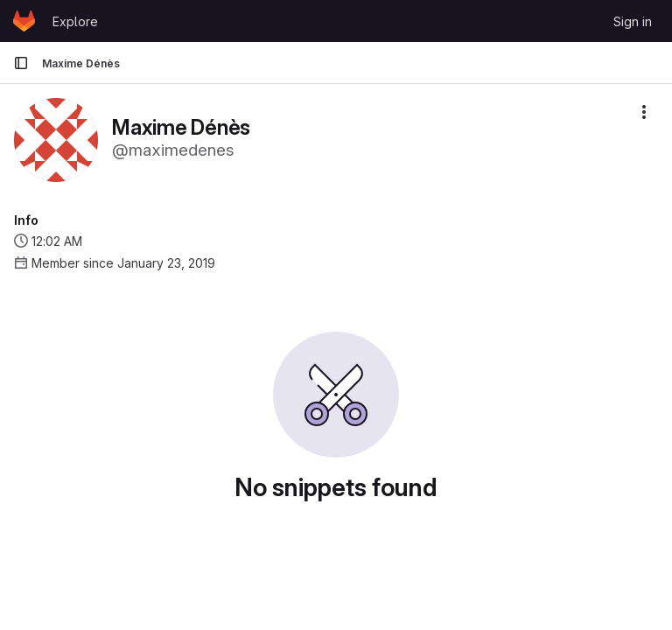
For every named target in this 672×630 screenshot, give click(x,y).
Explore (75, 21)
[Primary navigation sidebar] (21, 63)
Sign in (633, 21)
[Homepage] (24, 21)
